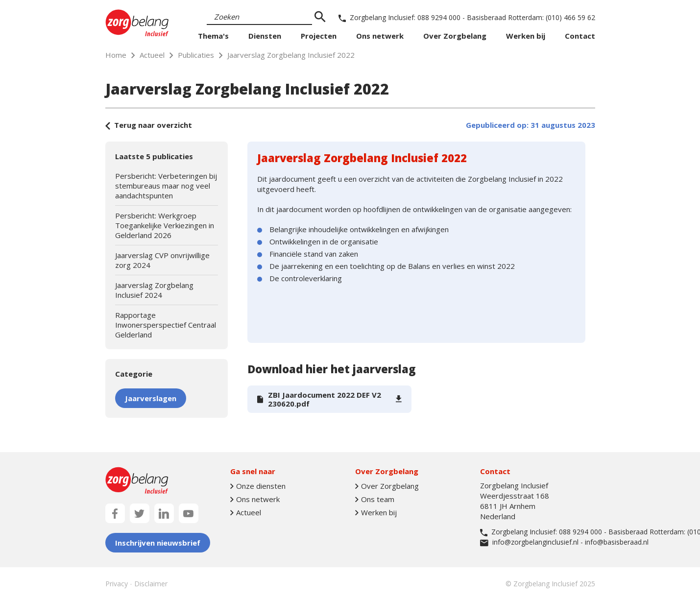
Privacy (117, 584)
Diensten (265, 36)
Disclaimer (151, 584)
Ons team (375, 499)
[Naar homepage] (137, 23)
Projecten (319, 36)
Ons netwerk (380, 36)
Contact (580, 36)
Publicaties (196, 55)
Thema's (213, 36)
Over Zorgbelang (455, 36)
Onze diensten (258, 486)
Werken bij (526, 36)
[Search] (259, 17)
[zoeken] (320, 17)
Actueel (152, 55)
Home (116, 55)
